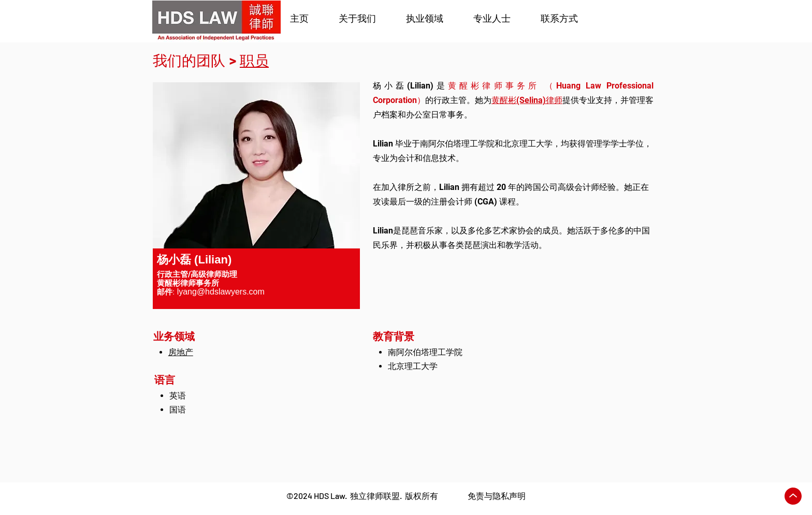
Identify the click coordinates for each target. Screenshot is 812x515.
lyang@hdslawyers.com (221, 292)
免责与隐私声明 (497, 496)
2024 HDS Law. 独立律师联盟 (347, 496)
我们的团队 (189, 61)
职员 (254, 61)
